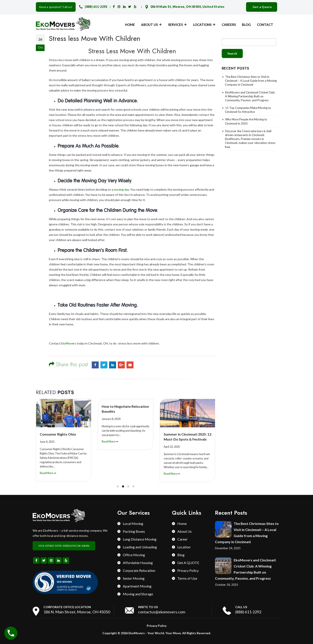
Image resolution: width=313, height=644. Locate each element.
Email (130, 365)
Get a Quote (262, 7)
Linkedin (58, 561)
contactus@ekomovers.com (162, 612)
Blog (246, 25)
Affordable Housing (138, 563)
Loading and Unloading (140, 547)
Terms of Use (187, 578)
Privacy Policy (188, 570)
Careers (229, 25)
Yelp (66, 561)
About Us (149, 25)
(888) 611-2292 (96, 7)
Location (184, 547)
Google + (121, 365)
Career (182, 539)
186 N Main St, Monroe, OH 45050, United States (187, 7)
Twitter (104, 365)
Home (130, 25)
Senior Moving (134, 578)
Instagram (51, 561)
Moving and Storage (138, 594)
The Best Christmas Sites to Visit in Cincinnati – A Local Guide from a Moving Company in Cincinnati (251, 81)
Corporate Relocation (139, 570)
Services (175, 25)
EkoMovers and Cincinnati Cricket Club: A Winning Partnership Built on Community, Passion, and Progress (250, 96)
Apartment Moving (137, 586)
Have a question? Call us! (56, 7)
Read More (48, 473)
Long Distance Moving (140, 539)
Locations (202, 25)
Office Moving (134, 555)
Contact (265, 25)
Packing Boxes (134, 531)
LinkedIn (113, 365)
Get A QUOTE (188, 563)
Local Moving (133, 523)
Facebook (95, 365)
